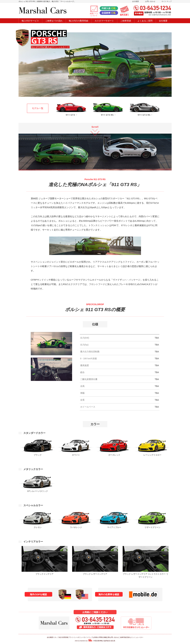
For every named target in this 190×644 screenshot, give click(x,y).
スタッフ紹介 (58, 637)
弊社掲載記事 (105, 637)
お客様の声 (97, 637)
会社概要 (135, 1)
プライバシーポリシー (76, 637)
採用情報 (65, 637)
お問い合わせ (150, 1)
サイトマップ (167, 1)
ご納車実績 (123, 637)
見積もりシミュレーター (135, 637)
